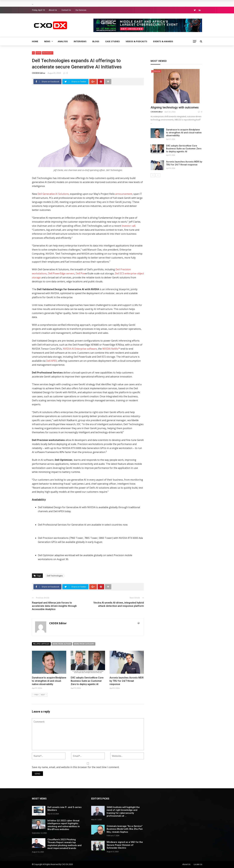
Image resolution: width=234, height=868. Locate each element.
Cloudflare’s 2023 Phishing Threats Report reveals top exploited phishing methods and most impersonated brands (64, 844)
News (47, 41)
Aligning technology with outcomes (175, 107)
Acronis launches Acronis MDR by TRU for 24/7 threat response (127, 681)
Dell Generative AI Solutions (53, 194)
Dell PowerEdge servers (61, 273)
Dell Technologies (55, 576)
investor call (128, 226)
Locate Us (198, 864)
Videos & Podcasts (136, 41)
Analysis (63, 41)
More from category (84, 644)
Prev (36, 695)
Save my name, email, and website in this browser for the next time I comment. (76, 767)
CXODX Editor (39, 73)
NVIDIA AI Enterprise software (80, 349)
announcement (124, 194)
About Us (53, 10)
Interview (156, 71)
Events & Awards (163, 41)
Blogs (96, 41)
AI (33, 53)
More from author (62, 644)
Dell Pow (81, 273)
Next (44, 695)
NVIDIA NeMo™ (111, 349)
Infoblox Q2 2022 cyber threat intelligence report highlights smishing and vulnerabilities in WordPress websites (64, 825)
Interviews (80, 41)
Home (35, 41)
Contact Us (66, 10)
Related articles (41, 644)
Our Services (81, 10)
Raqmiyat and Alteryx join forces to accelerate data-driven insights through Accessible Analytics (54, 606)
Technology (48, 53)
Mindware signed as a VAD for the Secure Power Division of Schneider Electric (125, 845)
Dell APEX (51, 361)
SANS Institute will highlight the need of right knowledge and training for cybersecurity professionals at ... (123, 812)
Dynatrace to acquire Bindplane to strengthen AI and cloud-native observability (49, 681)
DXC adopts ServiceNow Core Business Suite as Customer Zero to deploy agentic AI (87, 681)
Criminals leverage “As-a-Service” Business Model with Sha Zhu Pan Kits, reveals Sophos (125, 829)
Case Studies (112, 41)
